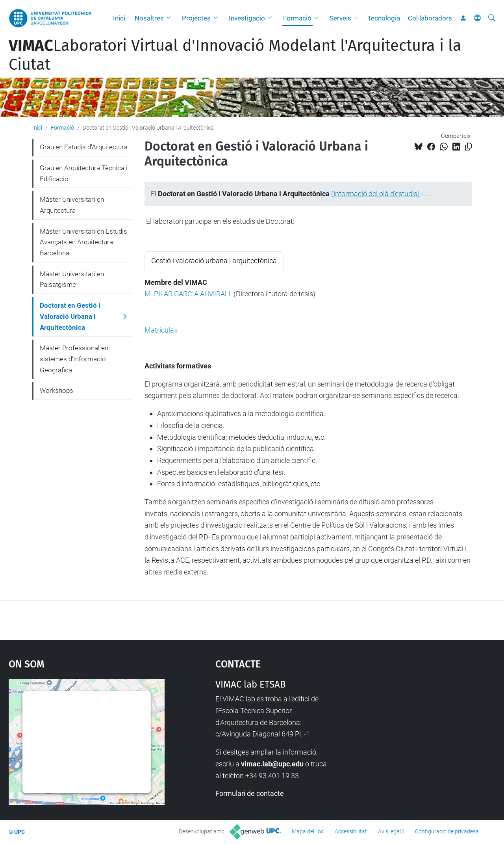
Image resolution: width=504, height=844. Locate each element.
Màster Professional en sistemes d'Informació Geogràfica (74, 359)
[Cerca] (492, 18)
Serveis (340, 18)
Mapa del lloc (308, 831)
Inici (119, 18)
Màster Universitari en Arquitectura (72, 205)
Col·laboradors (430, 18)
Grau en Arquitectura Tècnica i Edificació (84, 173)
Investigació (247, 18)
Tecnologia (384, 18)
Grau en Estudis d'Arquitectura (84, 147)
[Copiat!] (468, 147)
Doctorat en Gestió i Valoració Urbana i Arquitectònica (70, 316)
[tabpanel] (308, 427)
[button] (170, 18)
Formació (297, 18)
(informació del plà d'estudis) (375, 194)
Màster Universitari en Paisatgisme (72, 279)
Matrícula (159, 330)
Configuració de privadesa (447, 831)
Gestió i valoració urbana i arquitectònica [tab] (214, 261)
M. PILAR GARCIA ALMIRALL (188, 294)
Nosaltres (149, 18)
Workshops (57, 390)
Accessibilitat (351, 831)
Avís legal (389, 831)
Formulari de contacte (250, 793)
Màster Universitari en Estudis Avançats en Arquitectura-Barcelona (83, 242)
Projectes (196, 18)
